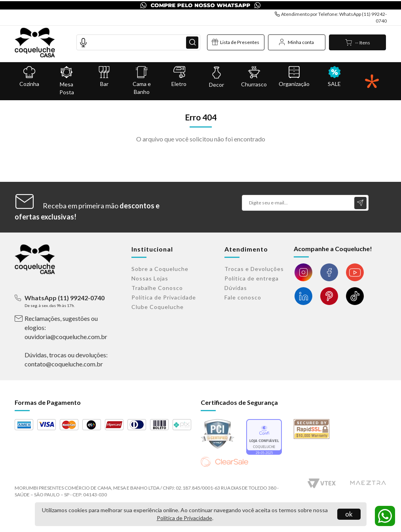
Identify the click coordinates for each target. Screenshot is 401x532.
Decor (217, 77)
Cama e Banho (142, 80)
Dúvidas (236, 288)
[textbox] (138, 42)
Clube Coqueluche (158, 307)
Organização (294, 76)
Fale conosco (243, 297)
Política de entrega (252, 278)
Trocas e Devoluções (254, 269)
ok (349, 514)
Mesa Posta (67, 80)
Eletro (179, 76)
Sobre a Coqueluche (160, 269)
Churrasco (254, 76)
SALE (334, 76)
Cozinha (29, 76)
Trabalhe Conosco (157, 288)
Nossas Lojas (150, 278)
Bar (104, 76)
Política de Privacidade (184, 518)
